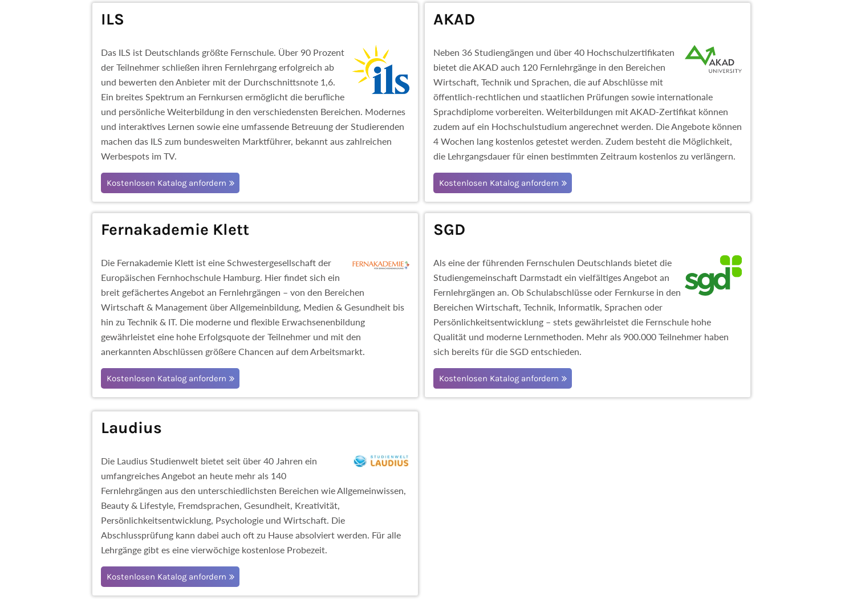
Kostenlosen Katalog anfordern (166, 183)
